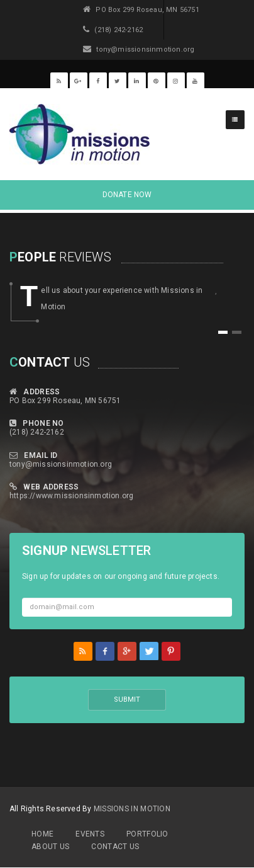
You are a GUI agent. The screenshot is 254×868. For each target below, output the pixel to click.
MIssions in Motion (132, 809)
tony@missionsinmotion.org (61, 464)
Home (42, 834)
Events (90, 834)
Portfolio (147, 834)
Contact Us (115, 847)
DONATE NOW (127, 195)
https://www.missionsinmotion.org (71, 496)
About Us (50, 847)
